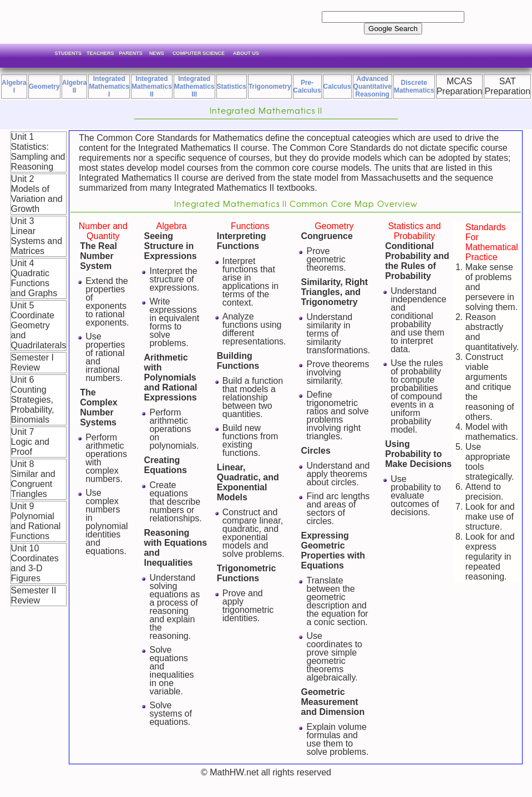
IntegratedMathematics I (109, 87)
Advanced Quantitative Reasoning (373, 87)
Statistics (232, 87)
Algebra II (75, 87)
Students (69, 53)
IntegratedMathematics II (152, 87)
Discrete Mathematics (414, 87)
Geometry (44, 87)
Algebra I (14, 87)
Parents (131, 53)
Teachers (100, 53)
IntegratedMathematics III (194, 87)
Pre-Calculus (307, 87)
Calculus (337, 87)
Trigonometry (270, 87)
